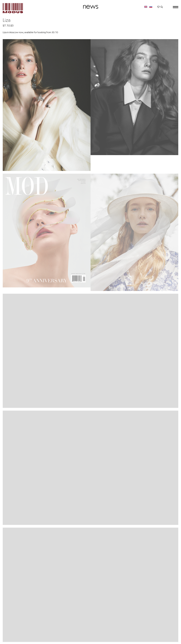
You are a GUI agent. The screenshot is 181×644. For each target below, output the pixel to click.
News (91, 6)
